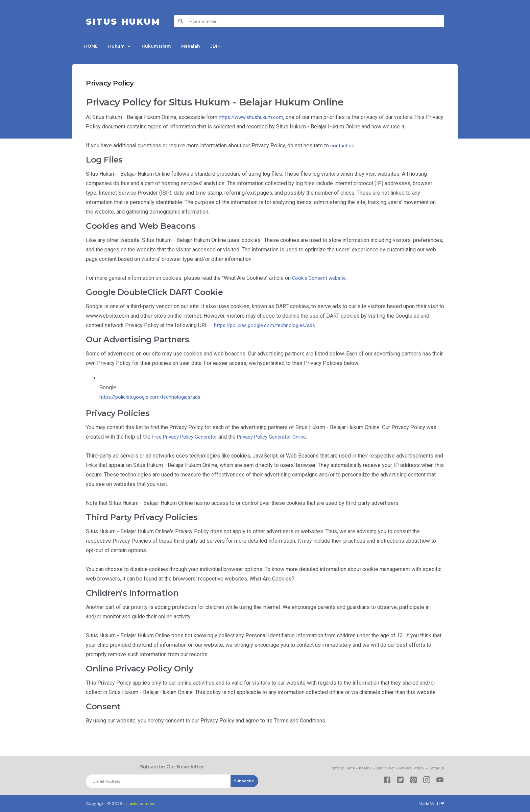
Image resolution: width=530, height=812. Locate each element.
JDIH (230, 46)
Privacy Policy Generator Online (279, 437)
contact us (342, 145)
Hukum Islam (165, 46)
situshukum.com (142, 803)
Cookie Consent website (321, 278)
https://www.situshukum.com (253, 117)
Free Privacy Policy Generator (187, 437)
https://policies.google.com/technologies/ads (269, 325)
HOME (93, 46)
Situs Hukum (130, 21)
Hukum (121, 46)
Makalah (202, 46)
